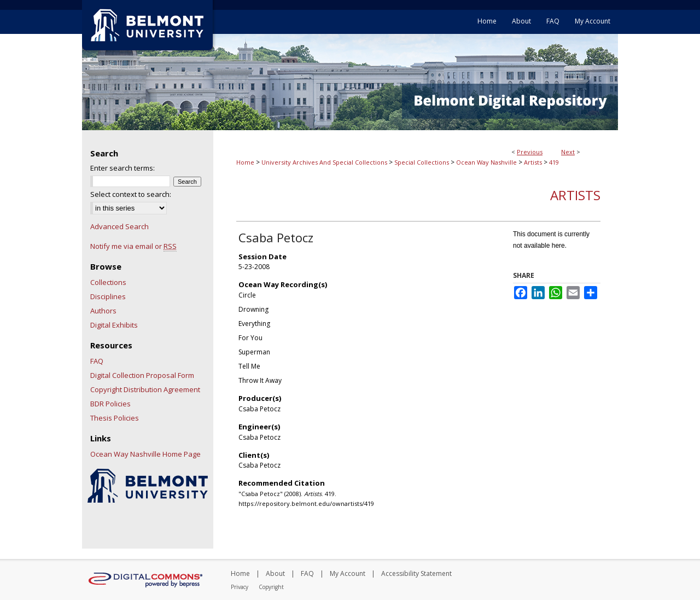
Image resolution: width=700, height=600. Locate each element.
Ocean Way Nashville (486, 162)
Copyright (271, 587)
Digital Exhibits (114, 325)
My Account (348, 573)
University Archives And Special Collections (324, 162)
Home (245, 162)
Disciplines (108, 296)
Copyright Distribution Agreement (145, 389)
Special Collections (422, 162)
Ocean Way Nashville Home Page (145, 454)
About (275, 573)
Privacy (240, 587)
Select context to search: (131, 194)
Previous (530, 152)
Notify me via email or (133, 246)
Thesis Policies (115, 418)
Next (568, 152)
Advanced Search (119, 226)
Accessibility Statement (416, 573)
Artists (533, 162)
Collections (108, 282)
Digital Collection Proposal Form (142, 375)
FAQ (97, 361)
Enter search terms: (122, 168)
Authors (103, 311)
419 (554, 162)
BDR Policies (110, 404)
